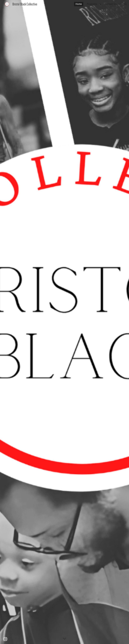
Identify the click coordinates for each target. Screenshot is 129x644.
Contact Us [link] (111, 4)
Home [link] (79, 4)
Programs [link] (92, 4)
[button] (125, 4)
